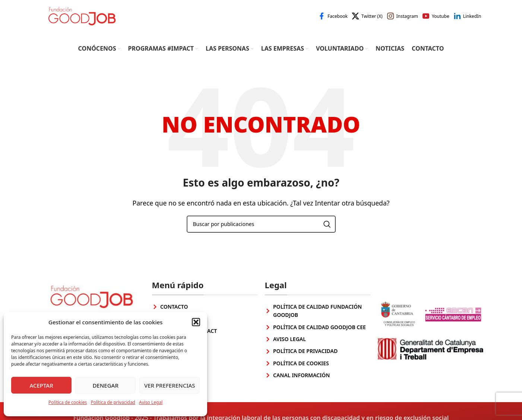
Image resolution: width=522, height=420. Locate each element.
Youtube (441, 20)
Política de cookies (68, 402)
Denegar (105, 385)
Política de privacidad (113, 402)
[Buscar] (261, 231)
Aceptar (41, 385)
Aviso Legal (151, 402)
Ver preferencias (170, 385)
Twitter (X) (372, 20)
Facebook (338, 20)
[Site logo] (86, 19)
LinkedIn (472, 20)
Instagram (407, 20)
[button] (196, 322)
